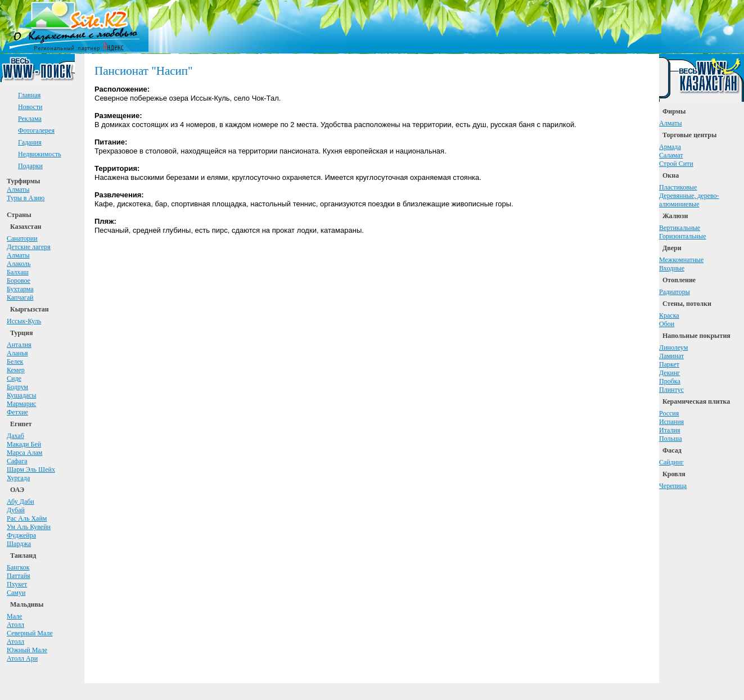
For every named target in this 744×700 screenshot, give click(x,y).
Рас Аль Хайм (27, 518)
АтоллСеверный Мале (30, 629)
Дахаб (15, 436)
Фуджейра (21, 535)
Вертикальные (680, 228)
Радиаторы (675, 292)
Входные (672, 268)
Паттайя (19, 576)
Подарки (30, 166)
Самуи (16, 593)
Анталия (19, 345)
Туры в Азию (26, 198)
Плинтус (671, 390)
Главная (29, 95)
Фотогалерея (36, 130)
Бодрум (17, 387)
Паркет (669, 364)
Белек (15, 362)
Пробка (670, 381)
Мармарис (21, 404)
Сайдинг (671, 462)
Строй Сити (676, 164)
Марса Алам (24, 453)
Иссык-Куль (24, 321)
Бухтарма (20, 289)
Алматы (18, 189)
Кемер (16, 370)
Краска (669, 315)
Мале (14, 616)
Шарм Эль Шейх (31, 469)
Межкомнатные (681, 260)
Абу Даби (21, 502)
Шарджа (19, 544)
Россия (669, 413)
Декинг (669, 373)
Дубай (16, 510)
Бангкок (18, 567)
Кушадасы (22, 395)
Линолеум (673, 347)
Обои (667, 324)
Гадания (30, 142)
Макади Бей (24, 444)
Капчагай (20, 297)
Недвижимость (40, 154)
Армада (670, 147)
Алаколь (19, 264)
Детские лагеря (29, 247)
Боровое (19, 281)
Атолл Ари (22, 658)
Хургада (18, 478)
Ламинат (671, 356)
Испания (671, 422)
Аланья (17, 353)
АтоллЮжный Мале (27, 646)
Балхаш (18, 272)
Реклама (30, 119)
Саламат (671, 155)
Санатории (22, 238)
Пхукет (17, 584)
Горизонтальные (683, 236)
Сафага (17, 461)
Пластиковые (678, 187)
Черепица (673, 486)
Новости (30, 107)
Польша (671, 439)
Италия (669, 430)
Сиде (14, 378)
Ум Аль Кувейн (29, 527)
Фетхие (17, 412)
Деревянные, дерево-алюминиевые (689, 200)
